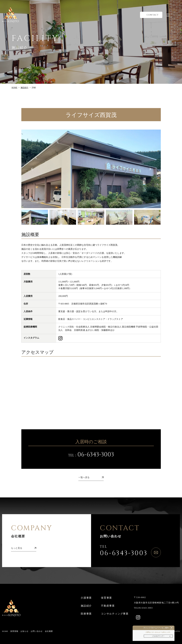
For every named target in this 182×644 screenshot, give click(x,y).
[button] (32, 169)
